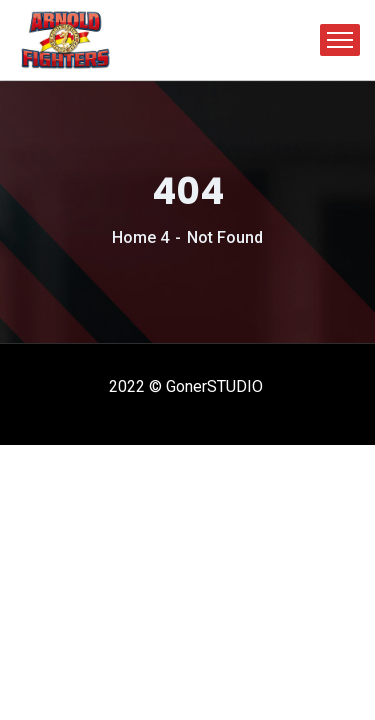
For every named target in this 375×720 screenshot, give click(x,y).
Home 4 (140, 237)
